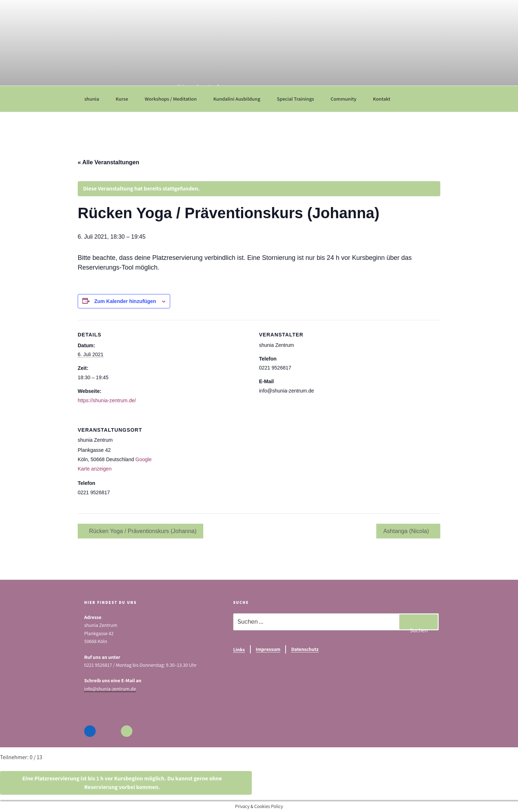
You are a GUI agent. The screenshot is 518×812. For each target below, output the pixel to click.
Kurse (125, 99)
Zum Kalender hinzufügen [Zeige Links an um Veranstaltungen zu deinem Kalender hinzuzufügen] (125, 301)
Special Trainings (299, 99)
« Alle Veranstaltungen (108, 162)
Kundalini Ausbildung (240, 99)
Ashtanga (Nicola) (407, 531)
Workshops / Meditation (174, 99)
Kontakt (385, 99)
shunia (95, 99)
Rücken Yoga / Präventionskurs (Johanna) (142, 531)
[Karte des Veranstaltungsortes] (304, 465)
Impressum (268, 649)
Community (347, 99)
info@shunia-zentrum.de (110, 689)
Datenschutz (305, 649)
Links (239, 650)
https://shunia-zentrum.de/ (107, 400)
